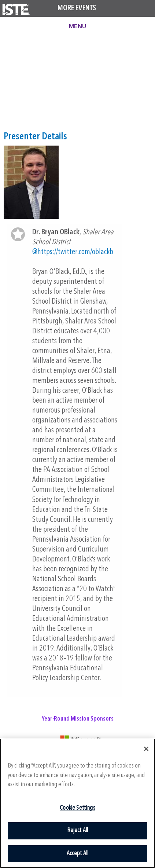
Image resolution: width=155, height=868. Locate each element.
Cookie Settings (77, 808)
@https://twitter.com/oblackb (73, 252)
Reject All (78, 830)
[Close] (146, 749)
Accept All (78, 854)
